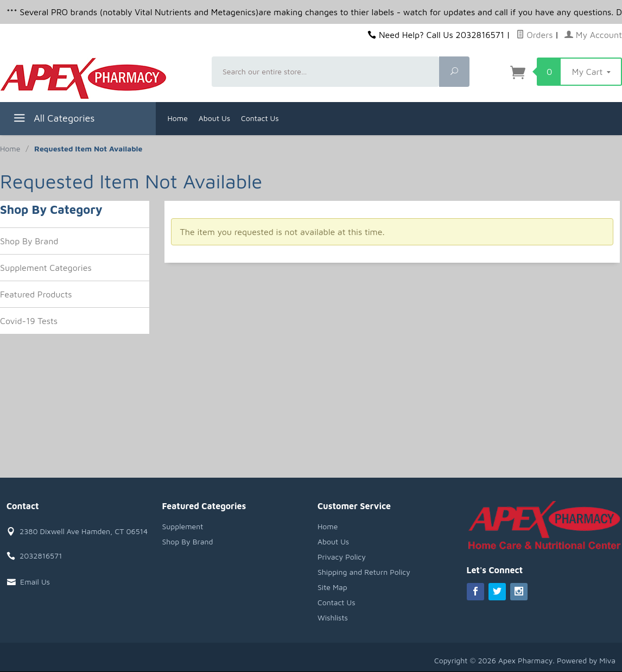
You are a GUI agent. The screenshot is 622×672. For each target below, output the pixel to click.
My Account (593, 35)
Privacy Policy (342, 557)
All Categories (53, 120)
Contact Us (260, 118)
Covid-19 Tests (29, 321)
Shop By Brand (29, 241)
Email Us (35, 582)
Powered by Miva (586, 660)
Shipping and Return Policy (364, 572)
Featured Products (36, 294)
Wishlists (333, 617)
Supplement (183, 526)
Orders (535, 35)
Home (178, 118)
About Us (214, 118)
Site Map (332, 587)
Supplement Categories (46, 268)
